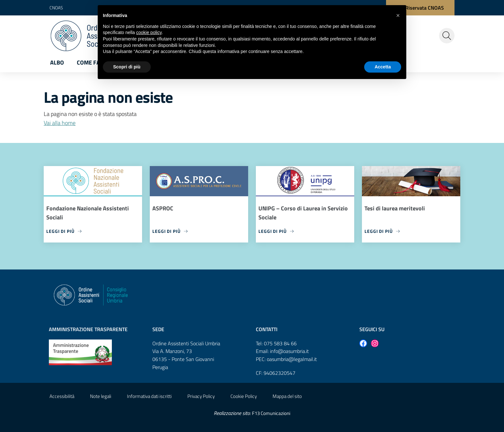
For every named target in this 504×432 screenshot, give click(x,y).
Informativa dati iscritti (149, 396)
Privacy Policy (201, 396)
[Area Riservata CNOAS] (420, 8)
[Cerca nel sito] (447, 36)
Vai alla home (60, 123)
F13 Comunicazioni (271, 413)
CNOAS (56, 8)
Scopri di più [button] (127, 67)
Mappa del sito (287, 396)
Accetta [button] (383, 67)
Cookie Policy (244, 396)
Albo (57, 62)
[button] (398, 15)
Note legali (101, 396)
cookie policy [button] (149, 32)
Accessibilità (62, 396)
